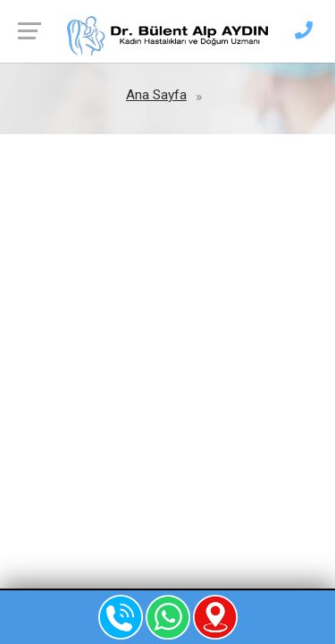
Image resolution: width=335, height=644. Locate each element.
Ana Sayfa (156, 95)
